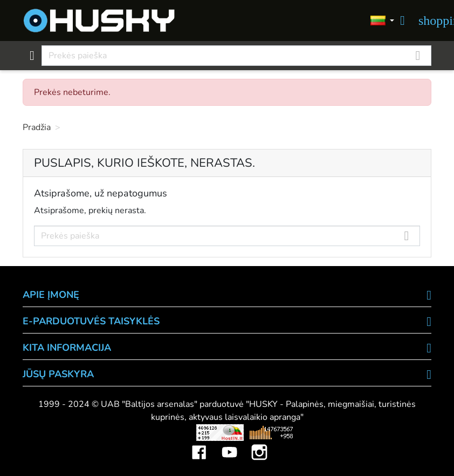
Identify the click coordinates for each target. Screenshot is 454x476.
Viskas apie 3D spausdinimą (102, 432)
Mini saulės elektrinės (371, 432)
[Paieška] (236, 56)
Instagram (259, 444)
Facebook (199, 444)
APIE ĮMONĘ (51, 295)
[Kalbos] (382, 21)
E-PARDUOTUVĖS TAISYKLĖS (91, 321)
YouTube (229, 444)
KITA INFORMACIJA (67, 348)
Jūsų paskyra (58, 374)
